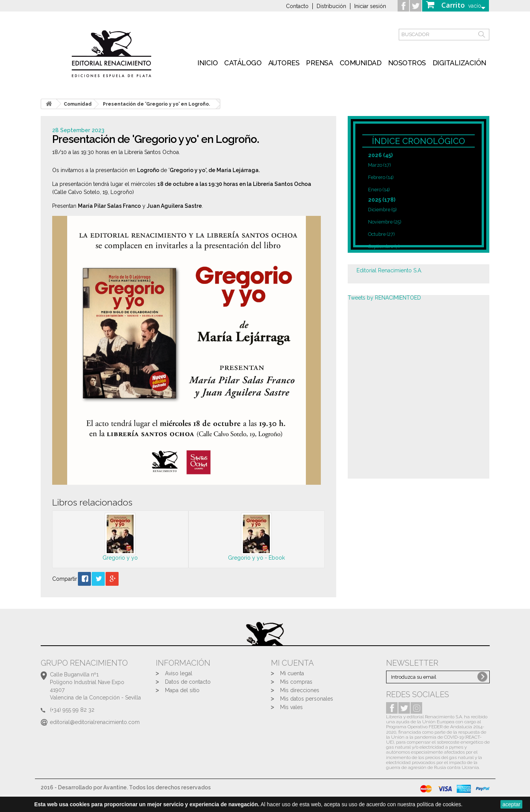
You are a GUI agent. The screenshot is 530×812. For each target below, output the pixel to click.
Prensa (319, 63)
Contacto (297, 6)
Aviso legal (179, 673)
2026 (380, 155)
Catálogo (243, 63)
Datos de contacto (188, 682)
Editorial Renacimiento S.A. (389, 270)
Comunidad (361, 63)
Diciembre (382, 210)
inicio (207, 63)
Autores (284, 63)
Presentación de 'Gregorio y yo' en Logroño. (156, 104)
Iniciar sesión (370, 6)
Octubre (381, 234)
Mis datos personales (307, 699)
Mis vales (291, 707)
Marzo (379, 165)
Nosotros (407, 63)
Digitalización (459, 63)
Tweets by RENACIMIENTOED (384, 298)
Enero (379, 190)
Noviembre (385, 222)
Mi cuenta (292, 673)
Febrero (381, 177)
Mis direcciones (300, 690)
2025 (382, 200)
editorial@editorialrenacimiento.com (95, 722)
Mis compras (296, 682)
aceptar (511, 804)
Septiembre (384, 246)
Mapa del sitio (182, 690)
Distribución (331, 6)
